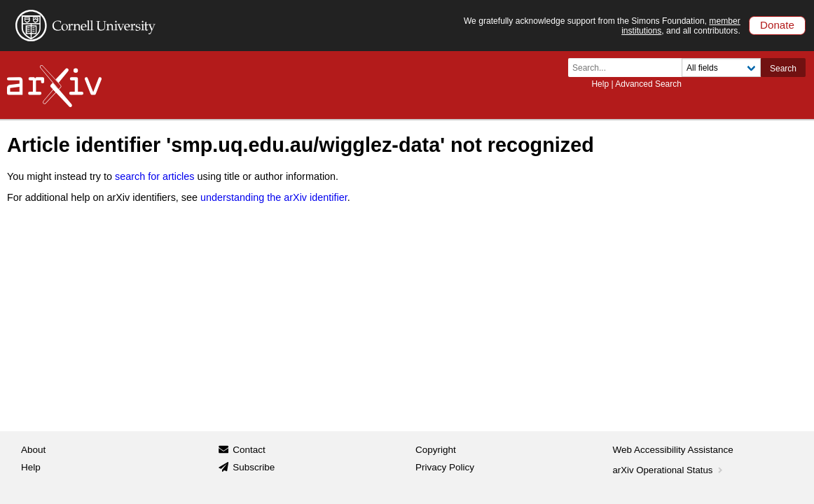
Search (783, 69)
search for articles (155, 176)
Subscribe (254, 467)
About (33, 450)
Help (600, 84)
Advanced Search (648, 84)
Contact (249, 450)
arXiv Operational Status (669, 470)
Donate (777, 25)
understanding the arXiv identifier (274, 197)
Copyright (436, 450)
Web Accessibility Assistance (673, 450)
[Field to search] (721, 68)
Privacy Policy (445, 467)
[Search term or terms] (629, 68)
